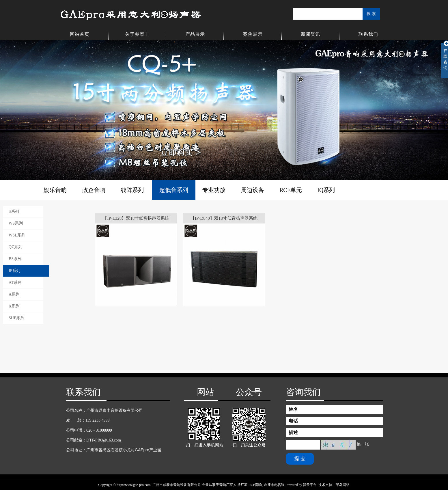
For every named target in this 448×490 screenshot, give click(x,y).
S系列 (14, 212)
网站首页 (80, 34)
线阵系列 (132, 190)
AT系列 (15, 283)
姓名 (293, 409)
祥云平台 (310, 485)
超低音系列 (174, 190)
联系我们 (368, 34)
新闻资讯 (311, 34)
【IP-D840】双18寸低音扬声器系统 (224, 218)
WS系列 (16, 223)
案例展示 (253, 34)
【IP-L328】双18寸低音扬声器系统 (136, 218)
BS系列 (15, 259)
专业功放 (214, 190)
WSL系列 (17, 235)
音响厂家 (226, 485)
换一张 (363, 444)
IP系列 (14, 271)
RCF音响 (255, 485)
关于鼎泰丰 (137, 34)
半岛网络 (343, 485)
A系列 (14, 294)
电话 (293, 421)
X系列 (14, 306)
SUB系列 (17, 318)
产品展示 (195, 34)
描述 (293, 432)
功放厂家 (241, 485)
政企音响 (94, 190)
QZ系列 (15, 247)
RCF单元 (291, 190)
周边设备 (253, 190)
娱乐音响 (55, 190)
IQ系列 (326, 190)
